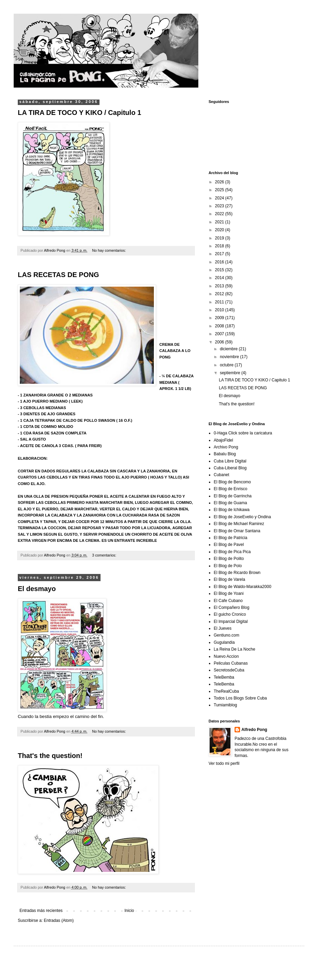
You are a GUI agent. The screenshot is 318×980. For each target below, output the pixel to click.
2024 (220, 198)
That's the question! (50, 756)
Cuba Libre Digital (230, 461)
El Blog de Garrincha (233, 496)
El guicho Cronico (230, 614)
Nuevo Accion (226, 656)
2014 (220, 278)
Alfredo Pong (254, 730)
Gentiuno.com (227, 635)
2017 (220, 254)
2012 (220, 294)
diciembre (229, 349)
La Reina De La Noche (234, 649)
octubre (227, 365)
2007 (220, 334)
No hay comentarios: (109, 250)
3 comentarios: (105, 555)
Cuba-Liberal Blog (230, 468)
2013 (220, 286)
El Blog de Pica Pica (232, 552)
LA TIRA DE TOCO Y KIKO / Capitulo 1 (79, 113)
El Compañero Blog (231, 607)
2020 (220, 230)
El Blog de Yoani (229, 593)
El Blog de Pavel (229, 545)
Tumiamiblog (225, 705)
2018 (220, 246)
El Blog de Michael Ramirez (239, 524)
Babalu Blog (225, 454)
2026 (220, 182)
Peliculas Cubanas (231, 663)
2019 (220, 238)
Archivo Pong (226, 447)
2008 (220, 326)
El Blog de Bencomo (232, 482)
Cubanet (221, 475)
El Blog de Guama (230, 503)
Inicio (129, 911)
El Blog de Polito (229, 559)
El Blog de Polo (228, 566)
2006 (220, 342)
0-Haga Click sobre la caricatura (243, 433)
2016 (220, 262)
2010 (220, 310)
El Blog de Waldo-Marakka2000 (242, 587)
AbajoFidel (223, 440)
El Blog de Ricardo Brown (237, 573)
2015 (220, 270)
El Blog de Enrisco (230, 489)
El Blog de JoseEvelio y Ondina (242, 517)
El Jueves (223, 628)
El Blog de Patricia (230, 538)
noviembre (230, 357)
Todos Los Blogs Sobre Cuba (240, 698)
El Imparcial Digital (231, 622)
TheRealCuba (226, 691)
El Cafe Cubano (228, 601)
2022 (220, 214)
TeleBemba (224, 677)
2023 (220, 206)
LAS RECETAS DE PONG (58, 275)
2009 (220, 318)
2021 (220, 222)
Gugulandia (224, 642)
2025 (220, 190)
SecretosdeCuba (229, 670)
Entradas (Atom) (59, 920)
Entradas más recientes (41, 911)
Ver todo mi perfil (224, 763)
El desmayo (37, 589)
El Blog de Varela (229, 579)
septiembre (231, 373)
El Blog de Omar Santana (237, 531)
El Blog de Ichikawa (232, 510)
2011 (220, 302)
